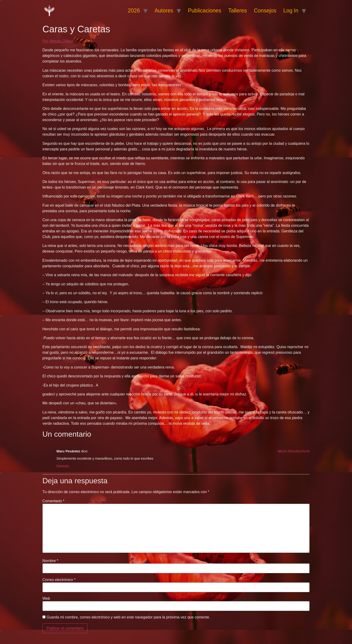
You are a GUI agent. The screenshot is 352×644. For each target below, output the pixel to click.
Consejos (265, 11)
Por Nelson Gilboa (58, 41)
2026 (134, 11)
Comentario (53, 501)
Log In (291, 11)
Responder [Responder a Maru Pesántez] (63, 466)
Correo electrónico (59, 580)
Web (46, 599)
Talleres (238, 11)
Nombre (50, 561)
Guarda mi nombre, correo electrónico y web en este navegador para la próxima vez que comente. (128, 617)
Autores (164, 11)
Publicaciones (205, 11)
